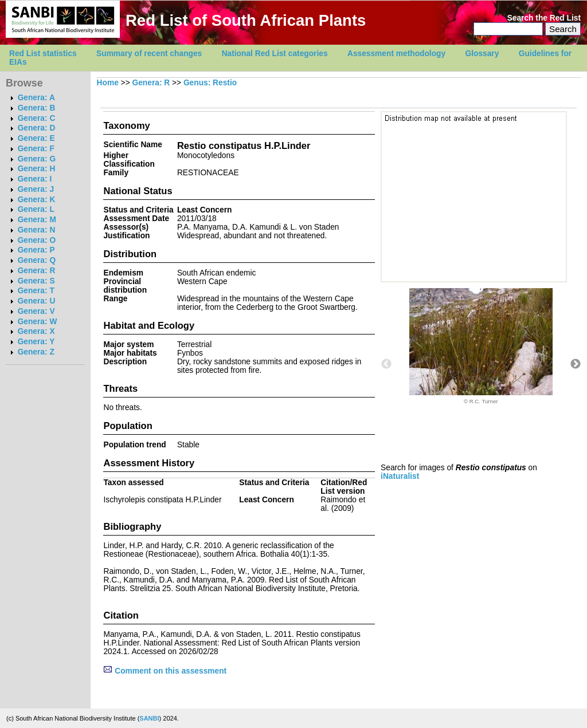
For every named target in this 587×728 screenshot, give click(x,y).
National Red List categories (275, 54)
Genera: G (37, 159)
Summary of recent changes (149, 54)
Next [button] (576, 364)
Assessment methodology (396, 54)
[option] (481, 346)
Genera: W (38, 322)
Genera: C (37, 118)
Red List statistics (43, 54)
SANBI (149, 718)
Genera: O (37, 240)
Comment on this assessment (165, 671)
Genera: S (36, 281)
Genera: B (37, 108)
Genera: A (36, 98)
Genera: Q (37, 260)
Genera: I (35, 179)
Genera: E (36, 138)
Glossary (482, 54)
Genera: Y (36, 342)
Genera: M (37, 220)
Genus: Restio (210, 83)
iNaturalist (400, 476)
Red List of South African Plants (246, 20)
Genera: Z (36, 352)
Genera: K (37, 200)
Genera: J (36, 189)
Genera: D (37, 128)
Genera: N (37, 230)
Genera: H (37, 169)
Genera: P (36, 250)
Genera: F (36, 149)
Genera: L (36, 209)
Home (108, 83)
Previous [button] (386, 364)
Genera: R (37, 271)
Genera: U (37, 301)
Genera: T (36, 291)
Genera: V (36, 311)
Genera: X (36, 331)
